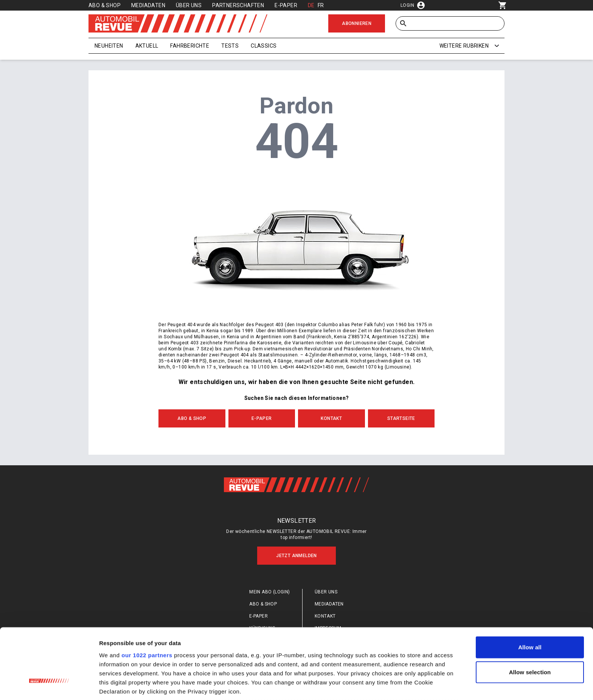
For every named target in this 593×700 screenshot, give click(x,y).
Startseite (401, 418)
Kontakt (331, 418)
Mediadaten (148, 5)
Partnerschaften (238, 5)
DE (311, 5)
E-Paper (286, 5)
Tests (230, 46)
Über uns (189, 5)
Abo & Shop (105, 5)
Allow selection (530, 615)
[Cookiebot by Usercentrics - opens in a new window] (49, 685)
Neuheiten (109, 46)
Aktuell (147, 46)
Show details (397, 685)
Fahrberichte (190, 46)
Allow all (530, 591)
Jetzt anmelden (296, 556)
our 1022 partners (147, 598)
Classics (264, 46)
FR (321, 5)
